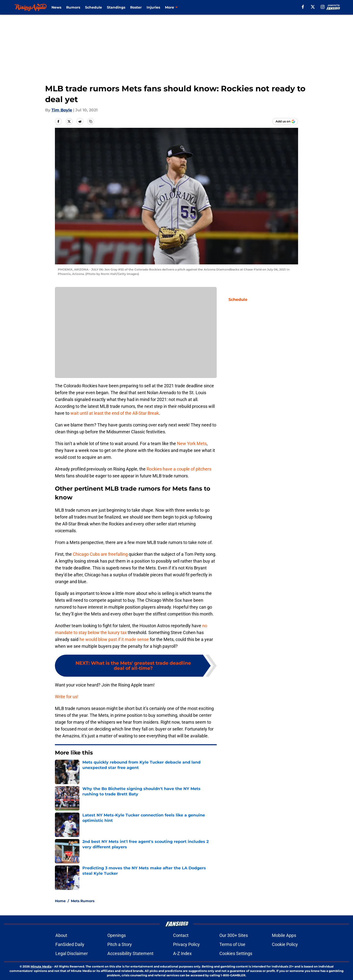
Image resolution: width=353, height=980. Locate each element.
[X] (313, 7)
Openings (117, 935)
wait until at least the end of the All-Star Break (115, 413)
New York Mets (192, 443)
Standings (116, 7)
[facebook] (303, 7)
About (61, 935)
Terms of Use (232, 944)
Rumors (73, 7)
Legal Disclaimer (72, 953)
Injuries (153, 7)
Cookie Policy (285, 944)
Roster (136, 7)
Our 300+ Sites (234, 935)
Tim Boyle (62, 110)
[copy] (91, 121)
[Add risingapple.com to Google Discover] (285, 121)
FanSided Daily (70, 944)
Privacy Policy (186, 944)
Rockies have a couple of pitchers (179, 469)
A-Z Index (182, 953)
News (56, 7)
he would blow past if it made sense (114, 639)
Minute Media (41, 966)
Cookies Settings (236, 953)
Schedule (94, 7)
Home (60, 901)
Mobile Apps (284, 935)
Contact (181, 935)
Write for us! (67, 697)
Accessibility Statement (130, 953)
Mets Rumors (83, 901)
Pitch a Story (120, 944)
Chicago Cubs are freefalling (100, 554)
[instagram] (323, 7)
